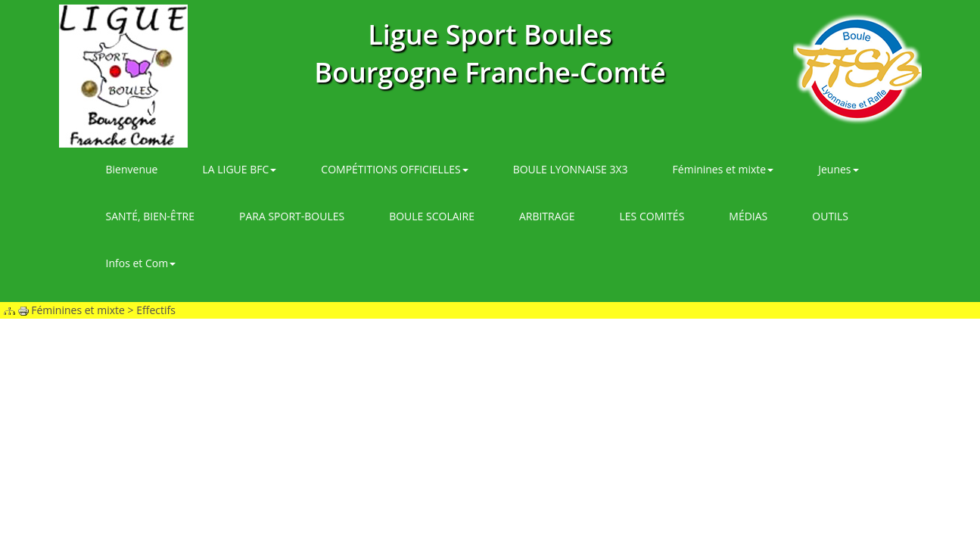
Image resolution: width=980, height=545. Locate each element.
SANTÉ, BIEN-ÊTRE (151, 216)
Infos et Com (141, 263)
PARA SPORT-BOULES (292, 216)
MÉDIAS (748, 216)
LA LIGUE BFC (239, 169)
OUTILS (830, 216)
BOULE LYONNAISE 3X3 (571, 169)
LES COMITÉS (652, 216)
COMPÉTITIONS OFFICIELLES (394, 169)
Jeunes (838, 169)
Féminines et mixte (723, 169)
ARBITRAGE (547, 216)
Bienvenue (132, 169)
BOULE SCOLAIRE (432, 216)
